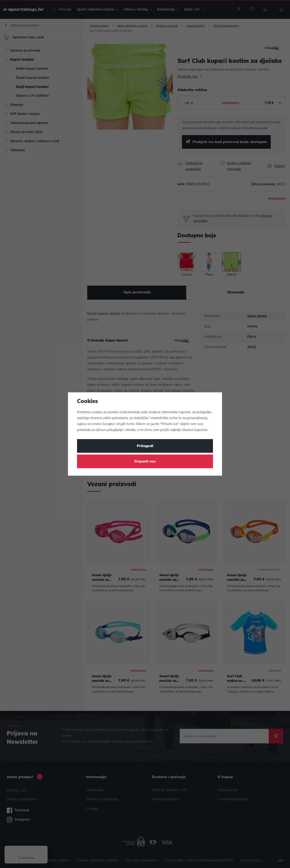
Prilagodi (145, 446)
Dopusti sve (145, 462)
